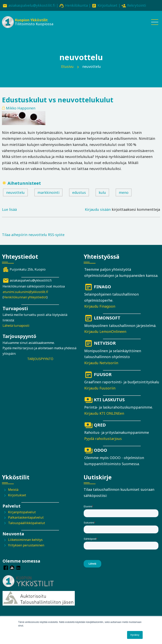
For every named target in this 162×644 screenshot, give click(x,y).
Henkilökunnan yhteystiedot (25, 297)
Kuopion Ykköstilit (31, 20)
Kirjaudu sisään (98, 209)
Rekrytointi (137, 5)
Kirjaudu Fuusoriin (100, 388)
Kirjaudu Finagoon (100, 306)
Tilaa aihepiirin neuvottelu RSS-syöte (33, 235)
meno (124, 192)
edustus (79, 192)
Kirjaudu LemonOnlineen (105, 331)
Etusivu (67, 66)
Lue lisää (9, 210)
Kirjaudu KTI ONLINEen (104, 413)
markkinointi (48, 192)
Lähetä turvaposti (16, 326)
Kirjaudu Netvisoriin (101, 363)
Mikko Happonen (21, 108)
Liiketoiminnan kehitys (25, 540)
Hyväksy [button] (135, 635)
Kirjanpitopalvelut (22, 512)
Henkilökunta (76, 5)
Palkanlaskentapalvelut (26, 517)
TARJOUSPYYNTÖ (40, 359)
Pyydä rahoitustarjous (103, 439)
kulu (102, 192)
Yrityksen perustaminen (26, 545)
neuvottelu (15, 192)
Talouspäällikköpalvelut (27, 523)
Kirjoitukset (107, 5)
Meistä (13, 490)
